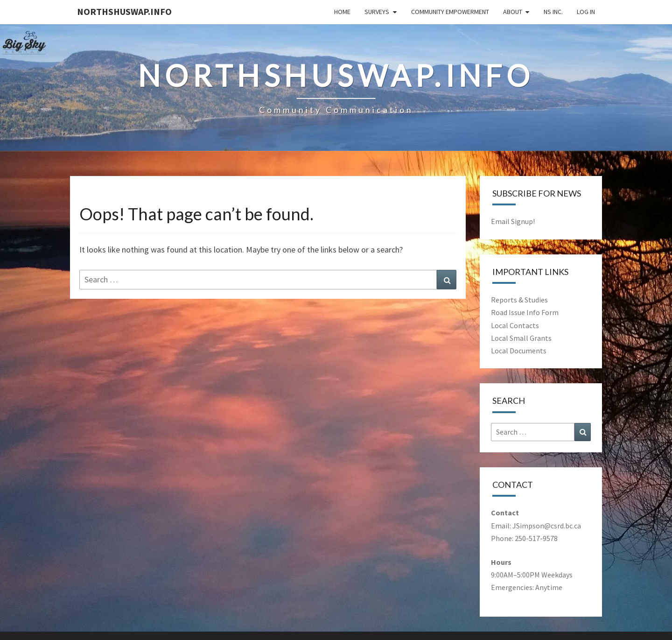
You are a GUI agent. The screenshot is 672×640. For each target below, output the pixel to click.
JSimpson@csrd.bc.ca (547, 526)
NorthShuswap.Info (124, 11)
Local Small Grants (521, 338)
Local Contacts (515, 325)
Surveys (377, 12)
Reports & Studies (519, 300)
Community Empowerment (450, 12)
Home (342, 12)
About (513, 12)
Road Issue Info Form (525, 312)
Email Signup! (513, 221)
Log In (586, 12)
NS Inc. (553, 12)
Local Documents (519, 351)
